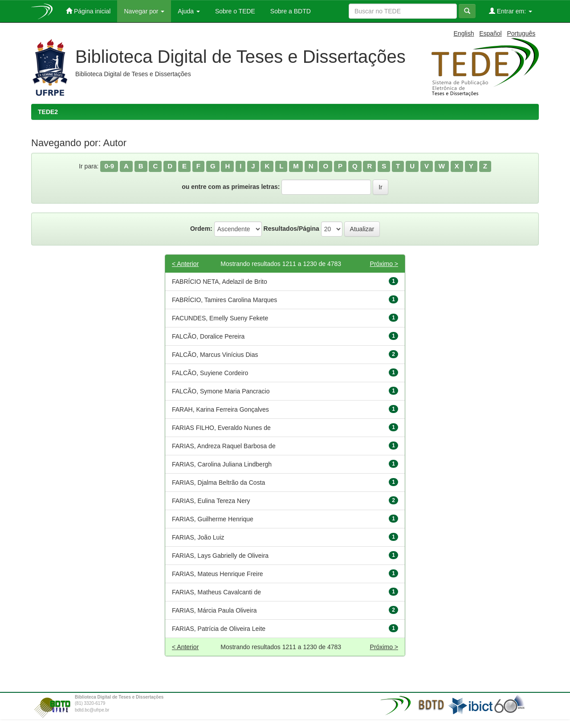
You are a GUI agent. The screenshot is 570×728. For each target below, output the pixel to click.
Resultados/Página (291, 229)
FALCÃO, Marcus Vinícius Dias (215, 355)
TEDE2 (48, 112)
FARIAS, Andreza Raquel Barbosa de (224, 446)
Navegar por (144, 11)
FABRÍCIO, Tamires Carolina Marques (224, 300)
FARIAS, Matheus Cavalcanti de (216, 592)
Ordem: (201, 229)
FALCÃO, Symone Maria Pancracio (221, 391)
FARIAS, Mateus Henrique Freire (218, 574)
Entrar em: (511, 11)
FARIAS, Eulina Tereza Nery (211, 501)
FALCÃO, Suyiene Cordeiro (210, 373)
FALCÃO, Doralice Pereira (208, 336)
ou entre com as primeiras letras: (231, 187)
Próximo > (384, 264)
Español (491, 33)
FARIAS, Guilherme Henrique (213, 519)
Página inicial (88, 11)
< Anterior (185, 264)
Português (521, 33)
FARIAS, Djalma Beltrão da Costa (218, 483)
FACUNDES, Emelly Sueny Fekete (220, 318)
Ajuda (189, 11)
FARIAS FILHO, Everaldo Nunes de (221, 428)
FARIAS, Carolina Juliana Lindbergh (222, 464)
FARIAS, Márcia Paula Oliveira (214, 610)
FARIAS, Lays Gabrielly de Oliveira (220, 556)
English (464, 33)
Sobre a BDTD (290, 11)
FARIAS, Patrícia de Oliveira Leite (219, 629)
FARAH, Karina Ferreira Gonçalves (220, 409)
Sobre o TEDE (234, 11)
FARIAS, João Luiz (198, 537)
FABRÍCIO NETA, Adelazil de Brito (220, 282)
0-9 (109, 166)
